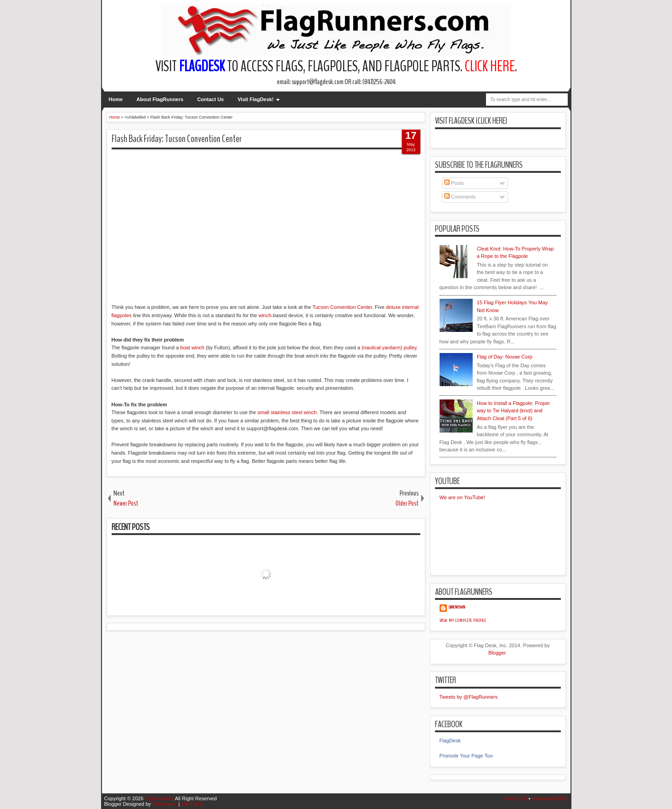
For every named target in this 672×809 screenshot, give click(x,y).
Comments (460, 197)
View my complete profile (463, 621)
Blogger (497, 653)
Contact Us (210, 99)
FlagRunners (159, 798)
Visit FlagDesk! (256, 99)
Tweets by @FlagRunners (469, 697)
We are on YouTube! (463, 497)
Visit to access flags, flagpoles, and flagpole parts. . (336, 66)
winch (265, 315)
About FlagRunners (160, 99)
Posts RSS (515, 798)
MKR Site (192, 804)
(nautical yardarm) (382, 348)
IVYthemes (165, 804)
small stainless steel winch (287, 412)
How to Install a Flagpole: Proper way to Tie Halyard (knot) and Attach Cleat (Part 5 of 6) (514, 411)
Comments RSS (550, 798)
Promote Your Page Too (466, 756)
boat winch (192, 348)
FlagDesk (450, 741)
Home (116, 99)
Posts (454, 183)
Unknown (457, 607)
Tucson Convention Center (342, 307)
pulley (410, 348)
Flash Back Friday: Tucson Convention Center (177, 139)
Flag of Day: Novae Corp (505, 357)
